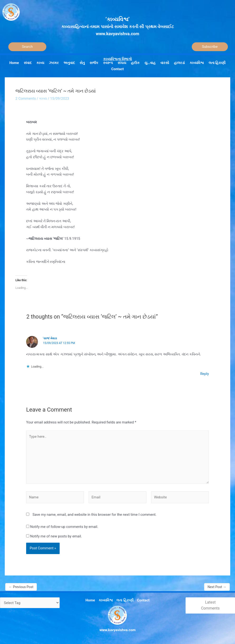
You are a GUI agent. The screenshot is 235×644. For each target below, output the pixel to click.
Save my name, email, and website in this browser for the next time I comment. (95, 515)
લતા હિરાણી (125, 600)
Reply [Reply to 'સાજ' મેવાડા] (205, 374)
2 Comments (26, 98)
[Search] (27, 47)
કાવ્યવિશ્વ (106, 600)
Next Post (217, 587)
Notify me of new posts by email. (56, 536)
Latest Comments (210, 605)
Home (90, 600)
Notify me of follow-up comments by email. (64, 527)
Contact (143, 600)
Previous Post (21, 587)
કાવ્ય (43, 98)
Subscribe (210, 47)
